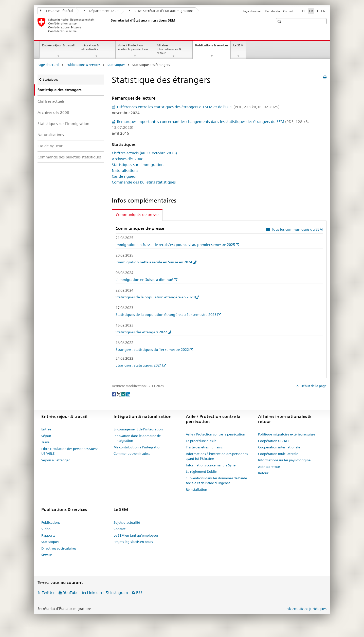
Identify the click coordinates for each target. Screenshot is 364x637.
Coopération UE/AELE (275, 441)
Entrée (46, 429)
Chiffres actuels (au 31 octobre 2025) (144, 153)
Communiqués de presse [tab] (137, 215)
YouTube (71, 593)
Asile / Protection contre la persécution (133, 47)
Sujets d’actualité (127, 522)
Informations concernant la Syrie (211, 465)
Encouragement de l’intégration (138, 429)
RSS (139, 593)
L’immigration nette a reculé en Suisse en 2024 (154, 262)
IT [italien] (317, 11)
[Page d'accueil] (110, 25)
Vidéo (46, 529)
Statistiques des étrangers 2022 (141, 332)
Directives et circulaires (59, 548)
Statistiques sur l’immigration (63, 124)
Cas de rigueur (50, 146)
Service (47, 555)
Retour (263, 473)
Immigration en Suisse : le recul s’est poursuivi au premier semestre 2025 (175, 245)
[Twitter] (119, 394)
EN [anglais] (323, 11)
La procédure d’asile (201, 441)
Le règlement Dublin (202, 471)
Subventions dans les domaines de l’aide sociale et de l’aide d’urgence (216, 481)
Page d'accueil (252, 11)
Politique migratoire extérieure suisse (287, 434)
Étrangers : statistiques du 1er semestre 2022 (152, 350)
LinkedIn (94, 593)
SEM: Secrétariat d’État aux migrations (161, 11)
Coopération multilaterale (278, 454)
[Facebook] (114, 394)
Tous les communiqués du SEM (297, 229)
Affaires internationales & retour (169, 49)
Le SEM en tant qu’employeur (136, 535)
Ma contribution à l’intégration (138, 447)
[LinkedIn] (128, 394)
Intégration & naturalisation (89, 47)
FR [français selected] (311, 11)
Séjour (46, 436)
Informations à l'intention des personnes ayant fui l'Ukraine (217, 456)
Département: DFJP (101, 11)
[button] (280, 21)
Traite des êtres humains (204, 447)
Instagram (119, 593)
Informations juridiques (306, 609)
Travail (46, 442)
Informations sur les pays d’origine (284, 460)
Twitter (48, 593)
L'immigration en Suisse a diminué (144, 280)
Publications (51, 522)
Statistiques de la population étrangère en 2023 (155, 297)
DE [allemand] (304, 11)
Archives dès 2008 (53, 112)
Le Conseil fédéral (57, 11)
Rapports (48, 535)
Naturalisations (51, 135)
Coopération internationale (279, 447)
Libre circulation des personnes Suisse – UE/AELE (71, 451)
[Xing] (124, 394)
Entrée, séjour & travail (58, 45)
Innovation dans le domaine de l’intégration (137, 438)
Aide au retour (269, 467)
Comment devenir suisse (132, 453)
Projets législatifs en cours (133, 542)
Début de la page (313, 386)
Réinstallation (196, 489)
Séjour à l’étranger (56, 460)
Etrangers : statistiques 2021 (139, 365)
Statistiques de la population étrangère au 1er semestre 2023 (166, 315)
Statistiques (116, 65)
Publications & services (213, 47)
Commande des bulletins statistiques (69, 157)
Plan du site (272, 11)
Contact (288, 11)
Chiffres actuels (51, 101)
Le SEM (238, 45)
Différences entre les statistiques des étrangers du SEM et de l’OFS (198, 107)
